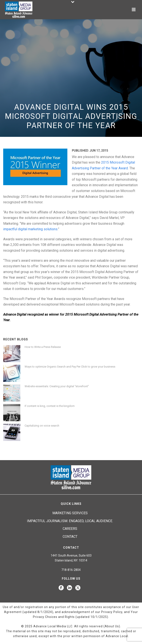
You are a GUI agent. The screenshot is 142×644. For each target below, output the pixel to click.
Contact (70, 537)
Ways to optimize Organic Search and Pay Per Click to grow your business (70, 367)
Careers (70, 529)
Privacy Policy (112, 612)
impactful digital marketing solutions (30, 229)
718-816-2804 (71, 570)
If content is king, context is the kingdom (50, 406)
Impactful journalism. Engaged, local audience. (70, 521)
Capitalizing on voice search (42, 426)
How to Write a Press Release (43, 347)
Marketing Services (70, 513)
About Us (112, 626)
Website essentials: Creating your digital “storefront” (57, 386)
